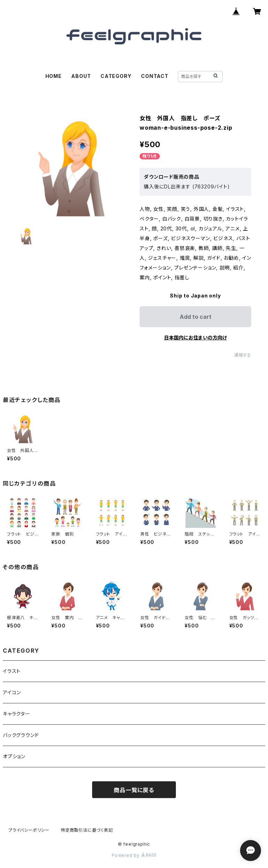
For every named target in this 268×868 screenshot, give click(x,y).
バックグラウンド (21, 735)
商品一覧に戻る (134, 790)
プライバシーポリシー (29, 830)
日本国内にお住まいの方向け (195, 338)
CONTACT (155, 76)
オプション (14, 756)
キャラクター (17, 714)
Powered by (134, 855)
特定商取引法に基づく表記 (87, 830)
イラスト (12, 671)
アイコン (12, 692)
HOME (54, 76)
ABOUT (81, 76)
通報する (243, 355)
